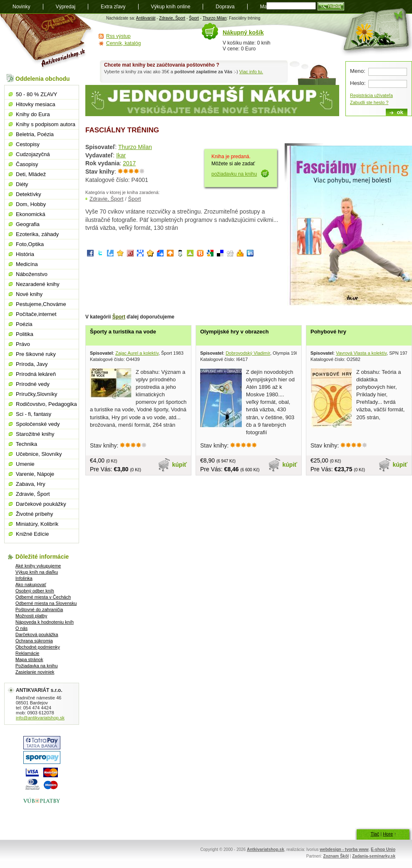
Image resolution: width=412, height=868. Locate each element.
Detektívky (29, 194)
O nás (21, 628)
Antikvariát (146, 18)
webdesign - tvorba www (344, 849)
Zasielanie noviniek (35, 672)
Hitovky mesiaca (36, 104)
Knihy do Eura (33, 114)
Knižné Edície (32, 534)
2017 (129, 163)
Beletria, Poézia (35, 134)
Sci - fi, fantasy (34, 414)
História (25, 254)
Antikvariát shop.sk (47, 42)
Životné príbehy (35, 514)
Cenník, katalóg (123, 43)
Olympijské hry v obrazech (235, 332)
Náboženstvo (32, 274)
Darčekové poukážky (41, 504)
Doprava (225, 7)
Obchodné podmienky (38, 647)
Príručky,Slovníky (36, 394)
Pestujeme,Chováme (41, 304)
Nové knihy (29, 294)
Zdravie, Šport (172, 18)
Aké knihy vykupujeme (38, 566)
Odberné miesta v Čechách (43, 597)
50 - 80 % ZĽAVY (36, 94)
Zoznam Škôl (336, 856)
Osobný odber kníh (35, 591)
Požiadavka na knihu (37, 666)
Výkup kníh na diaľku (37, 572)
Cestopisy (28, 144)
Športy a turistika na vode (123, 332)
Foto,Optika (30, 244)
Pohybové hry (328, 332)
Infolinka (24, 578)
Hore (388, 834)
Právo (23, 344)
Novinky (21, 7)
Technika (26, 444)
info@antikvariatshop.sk (40, 718)
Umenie (25, 464)
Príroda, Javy (32, 364)
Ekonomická (31, 214)
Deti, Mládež (31, 174)
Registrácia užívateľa (371, 95)
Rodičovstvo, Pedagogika (46, 404)
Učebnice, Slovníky (39, 454)
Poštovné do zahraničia (39, 609)
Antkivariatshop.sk (265, 849)
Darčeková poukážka (37, 634)
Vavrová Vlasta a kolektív (361, 353)
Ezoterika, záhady (37, 234)
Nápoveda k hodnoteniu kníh (45, 622)
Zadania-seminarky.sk (374, 856)
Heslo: (358, 83)
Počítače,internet (36, 314)
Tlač (375, 834)
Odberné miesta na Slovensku (46, 603)
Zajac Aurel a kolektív (137, 353)
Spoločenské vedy (38, 424)
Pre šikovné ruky (36, 354)
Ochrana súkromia (34, 641)
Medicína (27, 264)
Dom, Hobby (31, 204)
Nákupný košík (243, 32)
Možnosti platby (31, 616)
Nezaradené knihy (38, 284)
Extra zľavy (113, 7)
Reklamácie (27, 653)
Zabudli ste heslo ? (369, 102)
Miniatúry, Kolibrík (37, 524)
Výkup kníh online (171, 7)
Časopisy (27, 164)
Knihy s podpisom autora (46, 124)
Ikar (121, 155)
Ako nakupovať (31, 584)
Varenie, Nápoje (35, 474)
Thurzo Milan (215, 18)
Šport (194, 18)
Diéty (22, 184)
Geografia (28, 224)
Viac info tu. (251, 72)
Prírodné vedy (33, 384)
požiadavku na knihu (234, 174)
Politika (25, 334)
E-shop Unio (383, 849)
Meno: (358, 71)
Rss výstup (118, 36)
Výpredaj (66, 7)
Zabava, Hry (31, 484)
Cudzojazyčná (33, 154)
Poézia (24, 324)
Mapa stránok (29, 659)
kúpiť (180, 465)
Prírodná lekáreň (36, 374)
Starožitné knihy (35, 434)
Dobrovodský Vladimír (248, 353)
